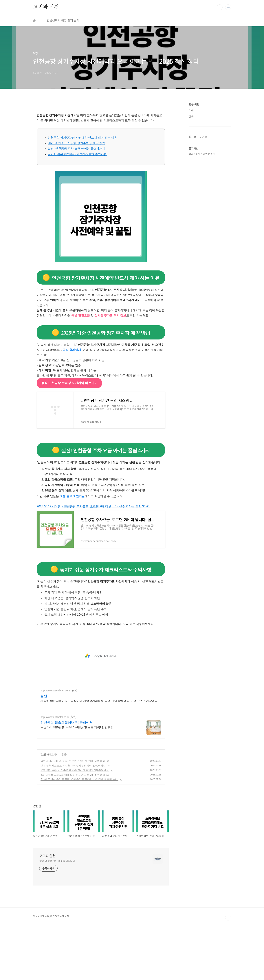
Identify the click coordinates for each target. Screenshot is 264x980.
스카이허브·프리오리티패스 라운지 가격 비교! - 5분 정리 (73, 826)
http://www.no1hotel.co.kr (55, 768)
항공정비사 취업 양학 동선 (202, 154)
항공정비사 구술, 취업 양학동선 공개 (51, 967)
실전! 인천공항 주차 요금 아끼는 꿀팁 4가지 (76, 200)
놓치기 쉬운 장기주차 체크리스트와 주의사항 (77, 206)
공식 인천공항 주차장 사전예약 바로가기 (69, 434)
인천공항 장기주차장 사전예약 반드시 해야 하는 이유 (82, 189)
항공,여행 (194, 104)
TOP (228, 969)
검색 (220, 7)
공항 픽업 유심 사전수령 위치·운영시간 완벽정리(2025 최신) (75, 821)
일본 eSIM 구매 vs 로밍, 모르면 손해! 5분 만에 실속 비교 (73, 812)
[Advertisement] (101, 135)
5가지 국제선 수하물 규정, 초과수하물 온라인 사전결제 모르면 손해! (79, 831)
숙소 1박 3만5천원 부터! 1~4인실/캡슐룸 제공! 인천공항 (77, 779)
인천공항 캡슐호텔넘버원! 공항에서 (67, 774)
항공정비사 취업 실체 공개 (63, 20)
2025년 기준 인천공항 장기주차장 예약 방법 (76, 194)
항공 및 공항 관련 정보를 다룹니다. (57, 912)
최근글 (192, 137)
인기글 (203, 137)
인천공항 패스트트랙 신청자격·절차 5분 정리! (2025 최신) (73, 817)
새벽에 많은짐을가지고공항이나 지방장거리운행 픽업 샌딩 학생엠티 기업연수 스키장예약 (99, 752)
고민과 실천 (46, 7)
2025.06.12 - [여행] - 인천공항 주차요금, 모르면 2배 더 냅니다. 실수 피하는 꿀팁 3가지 (93, 558)
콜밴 (44, 747)
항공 (191, 116)
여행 (43, 806)
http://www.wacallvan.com (55, 742)
